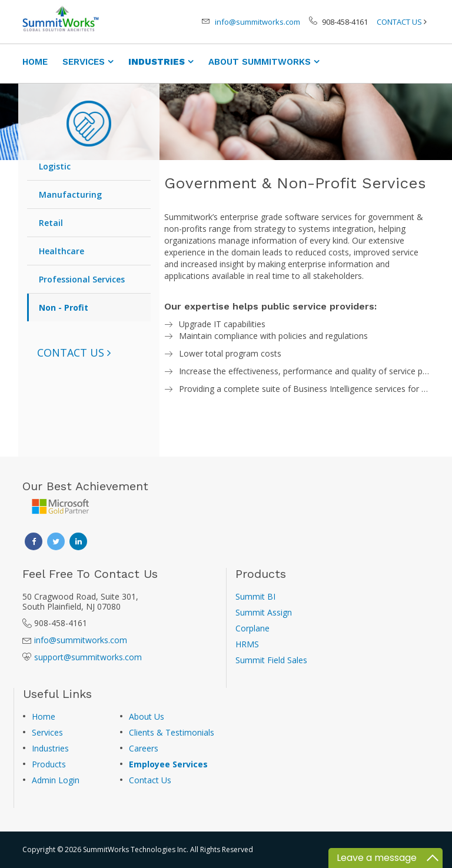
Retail (51, 223)
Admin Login (56, 780)
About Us (147, 716)
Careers (144, 748)
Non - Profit (64, 307)
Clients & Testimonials (172, 732)
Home (44, 716)
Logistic (55, 166)
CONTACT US (399, 22)
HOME (35, 62)
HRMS (247, 644)
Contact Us (150, 780)
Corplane (252, 628)
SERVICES (84, 62)
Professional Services (82, 279)
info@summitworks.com (257, 22)
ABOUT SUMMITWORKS (260, 62)
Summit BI (255, 596)
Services (47, 732)
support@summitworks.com (88, 657)
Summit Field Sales (271, 660)
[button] (74, 352)
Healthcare (62, 251)
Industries (50, 748)
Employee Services (168, 764)
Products (49, 764)
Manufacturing (70, 194)
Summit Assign (264, 612)
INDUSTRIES (157, 62)
